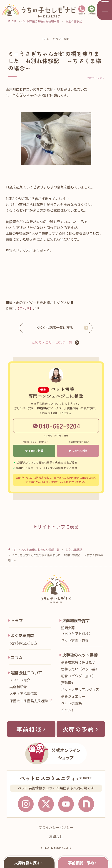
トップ (17, 621)
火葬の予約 (81, 729)
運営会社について (26, 673)
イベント (68, 710)
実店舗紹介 (18, 687)
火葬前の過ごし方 (23, 643)
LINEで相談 (34, 451)
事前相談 (32, 729)
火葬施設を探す (76, 621)
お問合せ (56, 837)
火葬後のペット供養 (80, 655)
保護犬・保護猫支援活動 (29, 701)
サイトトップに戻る (56, 527)
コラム (17, 658)
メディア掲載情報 (23, 694)
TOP (14, 550)
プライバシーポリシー (56, 828)
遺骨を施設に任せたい (78, 662)
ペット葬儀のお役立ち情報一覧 (40, 550)
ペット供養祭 (71, 703)
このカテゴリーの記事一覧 (52, 342)
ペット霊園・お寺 (75, 640)
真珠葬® (67, 683)
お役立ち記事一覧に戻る (54, 328)
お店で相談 (78, 451)
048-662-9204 (57, 426)
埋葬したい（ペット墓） (80, 669)
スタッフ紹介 (20, 680)
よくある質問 (22, 636)
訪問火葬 (83, 631)
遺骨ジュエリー (73, 696)
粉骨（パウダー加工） (78, 676)
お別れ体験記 (74, 550)
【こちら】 (24, 309)
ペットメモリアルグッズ (80, 690)
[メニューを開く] (104, 10)
